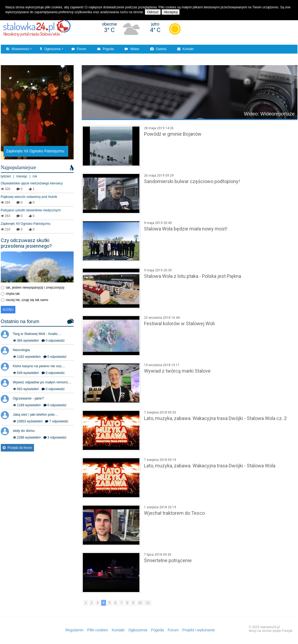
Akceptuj (171, 12)
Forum (79, 49)
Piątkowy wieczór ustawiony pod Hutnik (29, 197)
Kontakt (185, 49)
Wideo (132, 49)
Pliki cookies (97, 630)
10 (140, 603)
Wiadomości (18, 49)
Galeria (158, 49)
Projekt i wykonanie (199, 630)
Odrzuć (153, 12)
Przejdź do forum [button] (17, 448)
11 (148, 603)
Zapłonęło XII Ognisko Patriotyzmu (26, 224)
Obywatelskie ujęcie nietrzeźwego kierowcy (32, 183)
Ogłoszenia (50, 49)
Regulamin (75, 630)
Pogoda (106, 49)
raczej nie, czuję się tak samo (27, 300)
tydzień (6, 176)
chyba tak (13, 294)
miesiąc (22, 176)
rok (35, 176)
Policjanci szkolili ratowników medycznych (31, 210)
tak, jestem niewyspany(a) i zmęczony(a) (35, 288)
